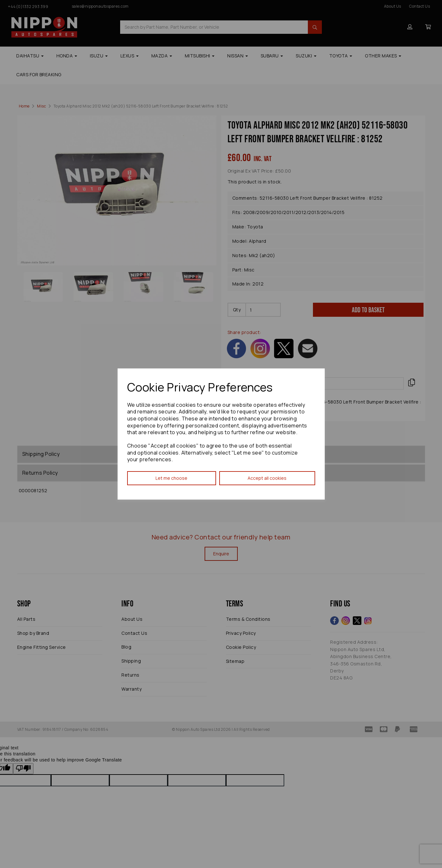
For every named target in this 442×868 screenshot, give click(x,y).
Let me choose (171, 478)
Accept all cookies (267, 478)
